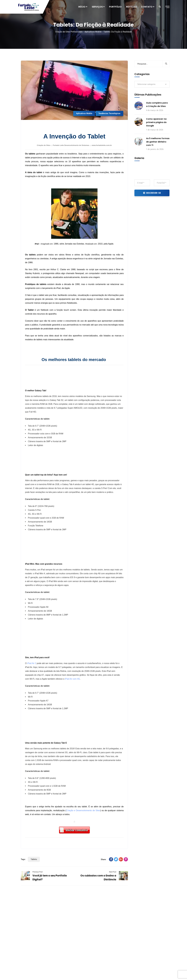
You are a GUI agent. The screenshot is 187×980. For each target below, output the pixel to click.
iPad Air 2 (32, 663)
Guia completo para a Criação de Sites (157, 105)
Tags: (23, 859)
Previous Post (38, 872)
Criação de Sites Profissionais (69, 32)
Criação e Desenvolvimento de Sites (83, 810)
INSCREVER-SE (152, 193)
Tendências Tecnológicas (109, 113)
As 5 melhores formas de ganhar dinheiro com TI (158, 142)
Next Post (113, 872)
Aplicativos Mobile (93, 32)
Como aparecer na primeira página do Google (156, 122)
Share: (103, 859)
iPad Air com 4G (72, 679)
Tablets (34, 859)
